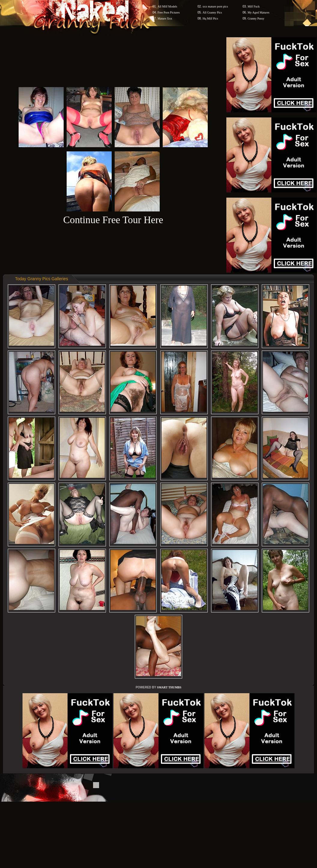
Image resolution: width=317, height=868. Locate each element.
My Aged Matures (259, 12)
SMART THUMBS (169, 687)
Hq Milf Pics (210, 18)
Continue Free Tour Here (113, 220)
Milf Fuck (254, 6)
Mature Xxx (165, 18)
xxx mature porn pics (215, 6)
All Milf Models (168, 6)
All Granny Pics (212, 12)
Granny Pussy (256, 18)
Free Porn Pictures (169, 12)
